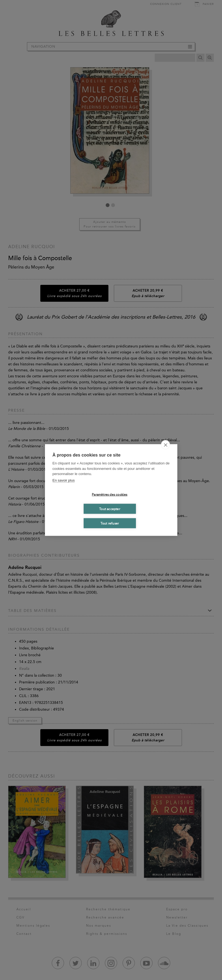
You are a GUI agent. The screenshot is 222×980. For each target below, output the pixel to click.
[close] (165, 445)
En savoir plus (64, 480)
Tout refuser (110, 523)
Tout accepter (110, 509)
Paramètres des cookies (110, 494)
